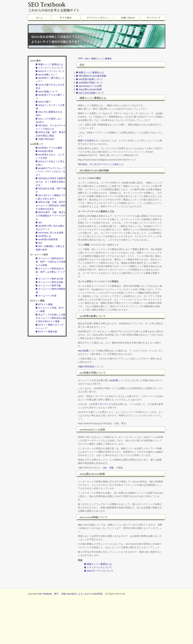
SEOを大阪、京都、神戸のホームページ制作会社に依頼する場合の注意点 (51, 205)
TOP (80, 59)
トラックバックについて (51, 68)
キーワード (105, 404)
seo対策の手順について (91, 83)
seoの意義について (48, 91)
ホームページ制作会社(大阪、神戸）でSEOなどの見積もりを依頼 (51, 262)
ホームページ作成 (47, 296)
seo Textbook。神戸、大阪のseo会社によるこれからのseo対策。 (71, 594)
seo (40, 222)
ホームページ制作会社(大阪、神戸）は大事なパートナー (51, 272)
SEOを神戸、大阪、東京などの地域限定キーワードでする (51, 216)
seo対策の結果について (91, 79)
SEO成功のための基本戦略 (92, 76)
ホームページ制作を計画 (51, 279)
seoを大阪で (45, 102)
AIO (40, 243)
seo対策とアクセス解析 (50, 148)
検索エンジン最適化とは (51, 64)
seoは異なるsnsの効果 (90, 89)
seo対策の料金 (46, 151)
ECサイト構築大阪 (48, 332)
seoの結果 (83, 351)
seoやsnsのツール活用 (90, 86)
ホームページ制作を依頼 (51, 282)
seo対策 (114, 380)
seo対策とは (45, 236)
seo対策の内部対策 (48, 239)
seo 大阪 (108, 468)
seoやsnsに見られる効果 (51, 233)
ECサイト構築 (45, 304)
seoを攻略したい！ (48, 75)
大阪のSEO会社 (46, 139)
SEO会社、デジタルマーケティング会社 (98, 164)
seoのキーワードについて (51, 71)
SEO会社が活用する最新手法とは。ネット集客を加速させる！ (51, 182)
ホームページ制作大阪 (50, 285)
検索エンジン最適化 (102, 59)
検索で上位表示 (86, 140)
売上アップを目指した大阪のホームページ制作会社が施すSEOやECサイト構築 (51, 318)
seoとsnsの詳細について (91, 93)
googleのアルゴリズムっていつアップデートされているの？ (51, 172)
